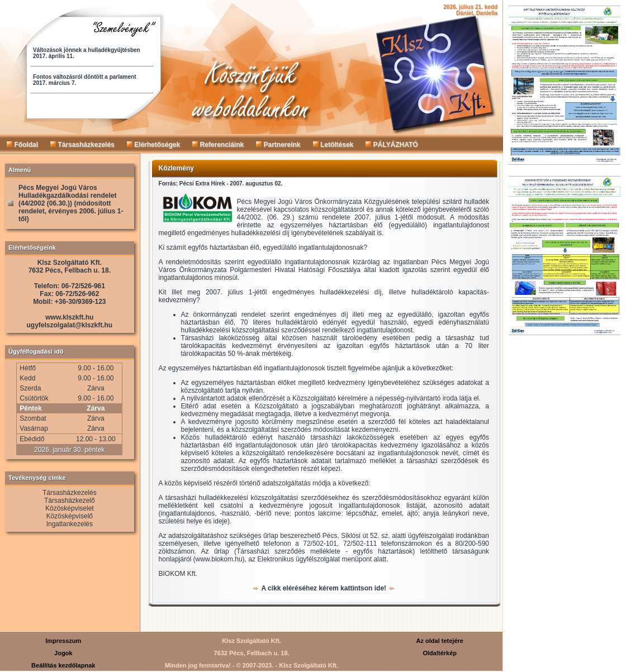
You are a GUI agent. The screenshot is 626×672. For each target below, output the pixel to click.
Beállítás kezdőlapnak (63, 665)
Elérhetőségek (153, 145)
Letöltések (333, 145)
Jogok (63, 653)
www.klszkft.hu (69, 317)
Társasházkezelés (82, 145)
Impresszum (63, 641)
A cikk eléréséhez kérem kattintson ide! (324, 588)
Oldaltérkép (440, 653)
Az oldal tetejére (440, 641)
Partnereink (278, 145)
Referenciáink (218, 145)
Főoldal (22, 145)
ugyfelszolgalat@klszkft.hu (69, 325)
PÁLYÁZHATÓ (392, 145)
